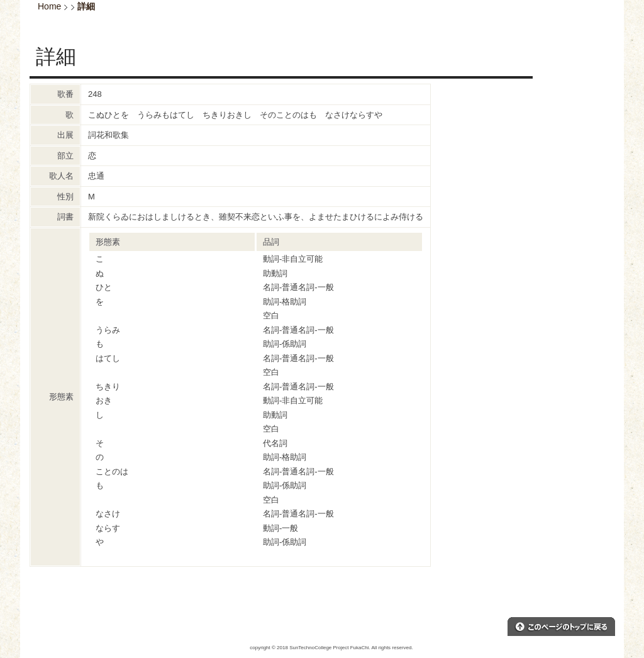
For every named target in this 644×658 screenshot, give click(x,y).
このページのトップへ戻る (561, 627)
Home (49, 6)
